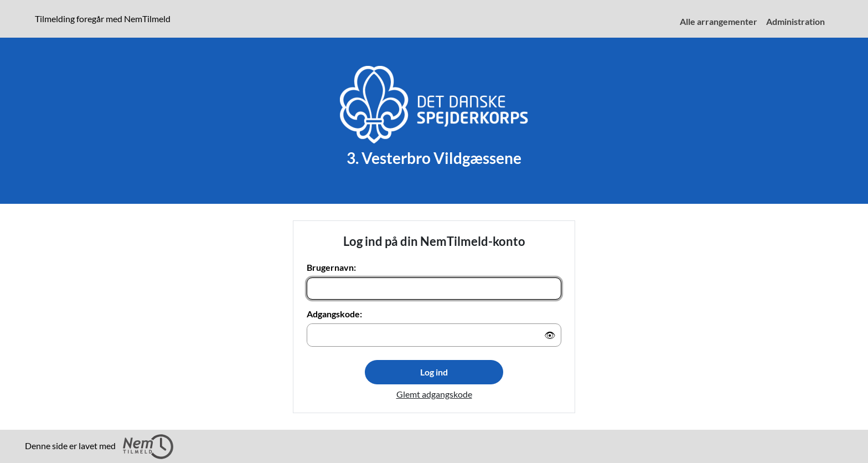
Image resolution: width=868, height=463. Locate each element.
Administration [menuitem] (795, 21)
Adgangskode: (334, 314)
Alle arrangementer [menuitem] (719, 21)
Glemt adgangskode (434, 394)
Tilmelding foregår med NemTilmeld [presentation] (103, 19)
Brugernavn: (331, 267)
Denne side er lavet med (99, 447)
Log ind (434, 372)
